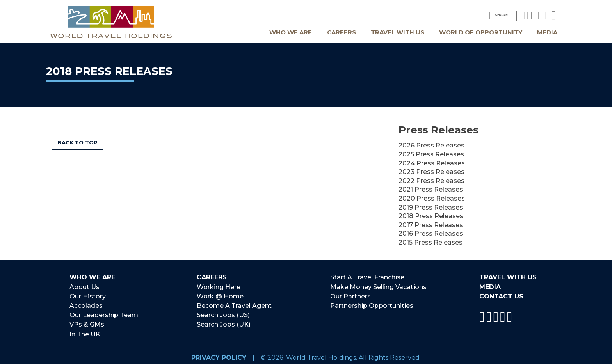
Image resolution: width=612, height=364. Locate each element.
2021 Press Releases (431, 189)
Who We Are (291, 32)
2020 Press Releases (432, 198)
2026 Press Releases (431, 145)
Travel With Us (398, 32)
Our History (88, 295)
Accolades (86, 304)
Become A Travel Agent (234, 304)
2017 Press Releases (431, 225)
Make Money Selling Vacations (378, 286)
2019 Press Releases (431, 207)
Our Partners (350, 295)
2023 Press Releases (431, 172)
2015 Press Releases (431, 242)
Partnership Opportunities (372, 304)
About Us (85, 286)
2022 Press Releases (431, 181)
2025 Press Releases (431, 154)
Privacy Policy (219, 353)
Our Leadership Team (104, 313)
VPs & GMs (87, 322)
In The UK (85, 330)
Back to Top (77, 142)
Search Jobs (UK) (224, 322)
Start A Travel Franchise (367, 278)
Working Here (219, 286)
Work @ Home (220, 295)
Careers (342, 32)
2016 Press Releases (431, 233)
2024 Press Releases (432, 163)
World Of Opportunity (481, 32)
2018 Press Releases (431, 216)
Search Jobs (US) (223, 313)
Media (547, 32)
